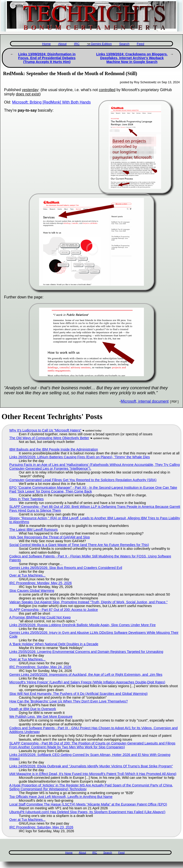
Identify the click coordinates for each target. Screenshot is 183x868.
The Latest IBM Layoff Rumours (33, 530)
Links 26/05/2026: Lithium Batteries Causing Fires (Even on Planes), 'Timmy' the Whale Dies (80, 457)
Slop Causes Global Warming (32, 591)
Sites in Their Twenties (26, 499)
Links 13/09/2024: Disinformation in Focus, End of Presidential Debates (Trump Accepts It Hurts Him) (47, 58)
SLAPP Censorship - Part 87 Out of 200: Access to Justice (54, 610)
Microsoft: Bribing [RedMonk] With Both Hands (51, 102)
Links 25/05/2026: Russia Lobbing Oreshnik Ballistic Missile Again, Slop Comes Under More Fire (82, 625)
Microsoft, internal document (145, 401)
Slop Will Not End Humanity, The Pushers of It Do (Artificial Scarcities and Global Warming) (78, 694)
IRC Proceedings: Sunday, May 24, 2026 (40, 667)
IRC (77, 44)
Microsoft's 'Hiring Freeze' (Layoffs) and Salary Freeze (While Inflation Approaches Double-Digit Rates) (87, 682)
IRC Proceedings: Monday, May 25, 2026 (41, 583)
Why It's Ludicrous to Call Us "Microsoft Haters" (45, 430)
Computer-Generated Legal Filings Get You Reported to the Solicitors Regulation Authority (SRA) (83, 480)
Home (46, 44)
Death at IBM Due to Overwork (33, 709)
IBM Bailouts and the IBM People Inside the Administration (54, 449)
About (62, 44)
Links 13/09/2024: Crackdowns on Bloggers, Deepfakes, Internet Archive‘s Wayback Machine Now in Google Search (132, 58)
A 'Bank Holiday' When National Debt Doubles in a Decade (54, 644)
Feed (140, 44)
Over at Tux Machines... (27, 575)
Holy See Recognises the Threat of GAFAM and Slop (50, 537)
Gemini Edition (101, 44)
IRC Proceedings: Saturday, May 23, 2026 (41, 827)
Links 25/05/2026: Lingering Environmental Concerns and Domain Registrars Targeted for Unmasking (86, 652)
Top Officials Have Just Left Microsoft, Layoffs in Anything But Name (61, 797)
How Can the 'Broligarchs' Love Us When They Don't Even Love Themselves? (69, 701)
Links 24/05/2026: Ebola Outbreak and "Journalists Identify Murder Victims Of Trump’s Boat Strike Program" (91, 766)
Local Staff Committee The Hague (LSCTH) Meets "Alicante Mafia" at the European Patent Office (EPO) (88, 804)
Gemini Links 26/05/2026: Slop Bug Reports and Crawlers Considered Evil (66, 568)
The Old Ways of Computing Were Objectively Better (49, 438)
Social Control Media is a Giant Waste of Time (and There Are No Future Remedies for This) (79, 545)
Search (124, 44)
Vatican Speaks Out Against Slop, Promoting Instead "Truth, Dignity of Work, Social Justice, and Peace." (88, 602)
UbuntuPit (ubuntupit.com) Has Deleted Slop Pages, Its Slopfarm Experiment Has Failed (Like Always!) (87, 812)
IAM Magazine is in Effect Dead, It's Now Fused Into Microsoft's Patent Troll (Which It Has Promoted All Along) (93, 774)
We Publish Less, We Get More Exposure (41, 717)
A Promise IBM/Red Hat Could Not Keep (40, 617)
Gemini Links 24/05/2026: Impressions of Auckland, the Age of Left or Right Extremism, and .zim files (86, 675)
